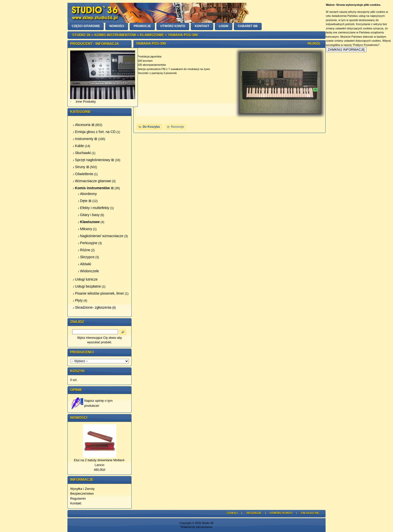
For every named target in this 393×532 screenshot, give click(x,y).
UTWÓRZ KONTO (173, 26)
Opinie (76, 390)
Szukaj (232, 513)
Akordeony (88, 194)
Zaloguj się (310, 513)
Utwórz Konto (281, 513)
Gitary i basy (90, 215)
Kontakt (76, 503)
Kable (79, 146)
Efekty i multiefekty (95, 208)
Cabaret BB (248, 26)
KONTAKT (202, 26)
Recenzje (254, 513)
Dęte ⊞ (86, 201)
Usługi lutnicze (86, 279)
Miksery (86, 229)
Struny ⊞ (82, 167)
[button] (150, 127)
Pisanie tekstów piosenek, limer (99, 293)
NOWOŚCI (117, 26)
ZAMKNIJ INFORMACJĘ (346, 50)
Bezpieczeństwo (82, 493)
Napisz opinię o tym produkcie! (98, 403)
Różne (85, 250)
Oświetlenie (84, 174)
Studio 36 (208, 523)
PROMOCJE (142, 26)
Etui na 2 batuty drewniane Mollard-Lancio (100, 463)
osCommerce (204, 527)
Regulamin (78, 498)
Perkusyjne (89, 243)
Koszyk (77, 371)
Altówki (85, 264)
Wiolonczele (89, 271)
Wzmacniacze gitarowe (93, 181)
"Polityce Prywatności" (366, 45)
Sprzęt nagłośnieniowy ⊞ (94, 160)
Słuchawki (83, 153)
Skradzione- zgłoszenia (93, 307)
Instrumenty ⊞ (86, 139)
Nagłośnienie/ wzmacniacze (102, 236)
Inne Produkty (86, 102)
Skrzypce (87, 257)
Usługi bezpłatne (88, 286)
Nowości (79, 418)
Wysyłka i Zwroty (82, 489)
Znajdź (77, 322)
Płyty (79, 300)
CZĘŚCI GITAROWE (86, 26)
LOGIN (224, 26)
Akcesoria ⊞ (85, 125)
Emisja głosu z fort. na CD (95, 132)
